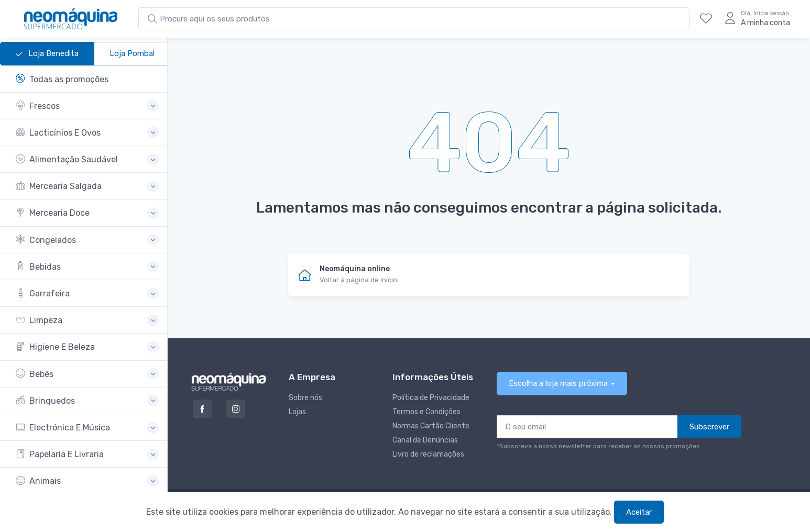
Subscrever (709, 427)
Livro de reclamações (428, 454)
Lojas (297, 412)
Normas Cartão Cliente (431, 426)
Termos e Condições (426, 412)
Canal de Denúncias (425, 440)
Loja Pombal (132, 53)
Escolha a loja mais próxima (558, 383)
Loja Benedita (47, 54)
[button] (87, 106)
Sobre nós (305, 398)
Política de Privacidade (431, 398)
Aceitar (639, 512)
